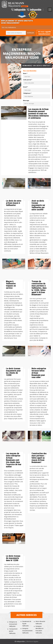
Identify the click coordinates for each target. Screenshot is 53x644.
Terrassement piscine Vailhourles (13, 631)
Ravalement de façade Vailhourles (27, 624)
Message (26, 100)
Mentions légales (32, 641)
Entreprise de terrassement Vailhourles (13, 624)
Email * (26, 87)
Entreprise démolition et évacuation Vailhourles (39, 630)
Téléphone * (27, 93)
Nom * (25, 73)
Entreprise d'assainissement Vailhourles (27, 631)
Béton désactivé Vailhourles (40, 622)
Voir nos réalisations (9, 27)
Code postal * (28, 80)
